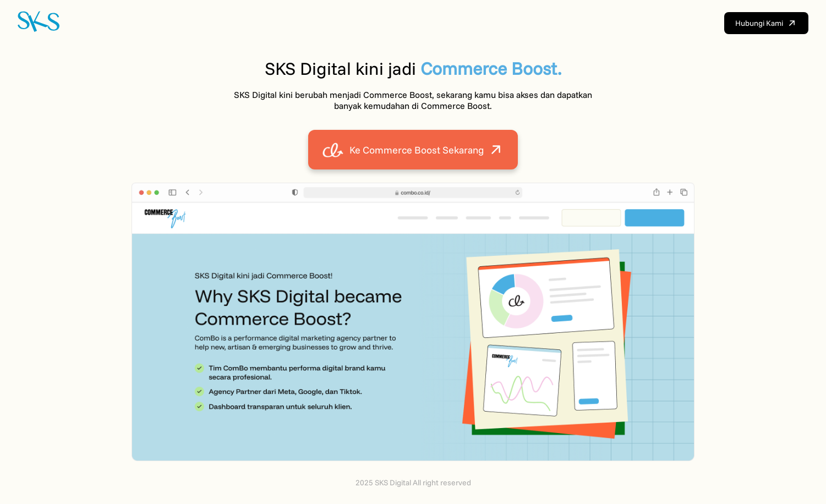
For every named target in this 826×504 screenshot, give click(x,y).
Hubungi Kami (766, 23)
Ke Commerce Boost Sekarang (413, 150)
